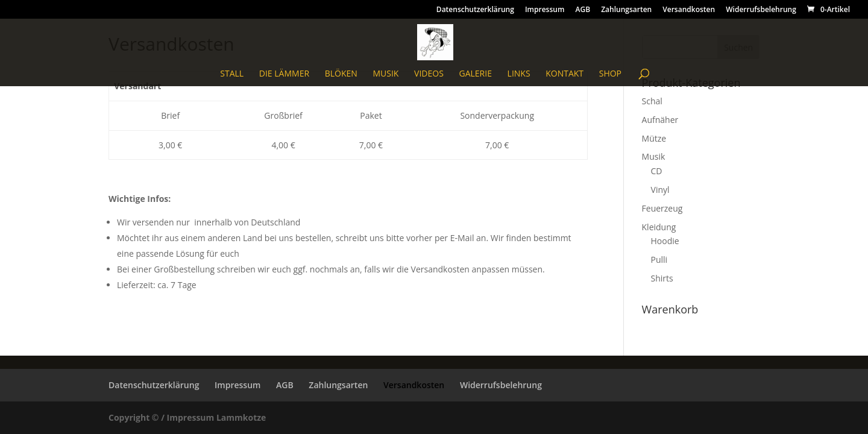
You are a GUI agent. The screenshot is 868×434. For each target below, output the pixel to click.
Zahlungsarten (626, 10)
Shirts (662, 278)
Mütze (654, 138)
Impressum (545, 10)
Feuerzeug (662, 208)
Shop (610, 74)
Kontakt (565, 74)
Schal (652, 101)
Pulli (659, 259)
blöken (341, 74)
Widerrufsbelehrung (761, 10)
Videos (429, 74)
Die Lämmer (284, 74)
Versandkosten (689, 10)
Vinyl (660, 190)
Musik (385, 74)
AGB (583, 10)
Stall (232, 74)
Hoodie (665, 241)
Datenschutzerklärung (475, 10)
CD (657, 171)
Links (519, 74)
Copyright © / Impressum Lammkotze (187, 417)
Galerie (475, 74)
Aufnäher (660, 120)
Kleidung (659, 227)
